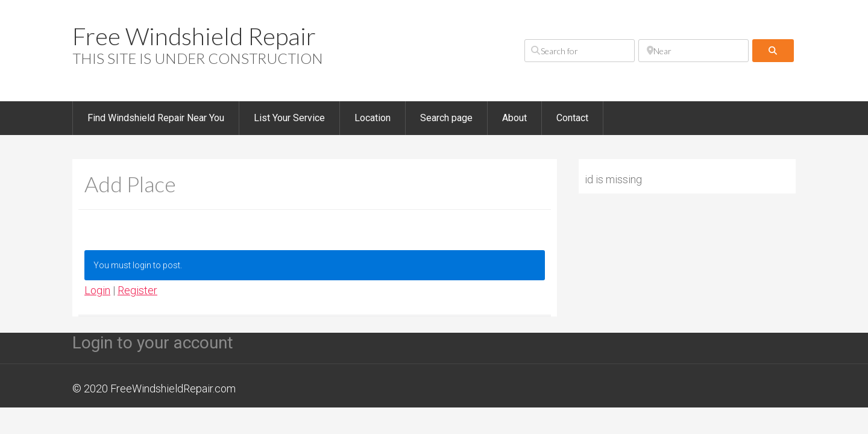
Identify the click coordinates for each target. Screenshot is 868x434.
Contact (572, 118)
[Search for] (580, 51)
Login (97, 290)
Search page (446, 118)
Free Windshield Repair (194, 36)
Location (373, 118)
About (514, 118)
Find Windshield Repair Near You (156, 118)
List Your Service (289, 118)
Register (137, 290)
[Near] (693, 51)
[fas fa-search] (773, 51)
